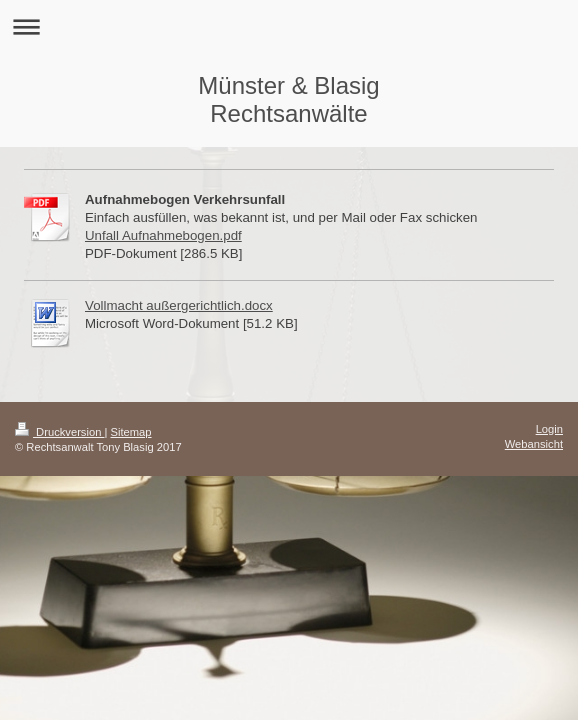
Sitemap (131, 432)
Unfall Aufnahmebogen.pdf (163, 235)
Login (549, 429)
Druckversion (60, 432)
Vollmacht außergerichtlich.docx (179, 305)
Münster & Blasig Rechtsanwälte (288, 99)
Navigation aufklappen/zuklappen (289, 26)
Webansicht (534, 444)
